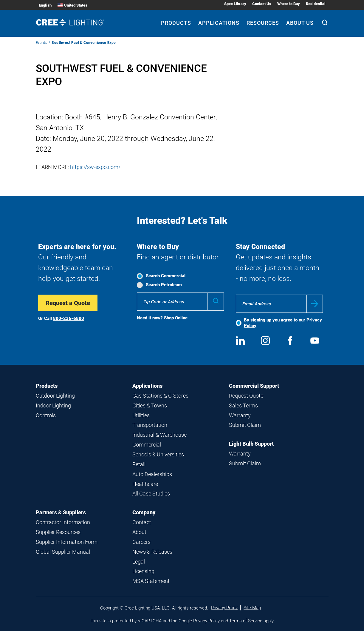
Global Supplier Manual (63, 552)
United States (72, 5)
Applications (147, 386)
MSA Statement (151, 581)
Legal (139, 562)
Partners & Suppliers (61, 512)
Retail (139, 464)
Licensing (143, 571)
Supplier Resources (58, 532)
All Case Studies (151, 494)
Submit (315, 304)
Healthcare (145, 484)
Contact (142, 522)
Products (47, 386)
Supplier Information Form (67, 542)
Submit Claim (245, 425)
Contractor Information (63, 522)
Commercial (147, 445)
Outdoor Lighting (55, 396)
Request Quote (246, 396)
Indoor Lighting (53, 405)
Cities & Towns (150, 405)
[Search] (325, 23)
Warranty (240, 415)
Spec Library (235, 4)
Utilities (141, 415)
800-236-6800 (69, 318)
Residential (316, 4)
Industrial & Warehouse (159, 435)
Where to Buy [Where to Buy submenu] (289, 4)
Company (144, 512)
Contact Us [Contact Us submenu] (262, 4)
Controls (46, 415)
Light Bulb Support (251, 444)
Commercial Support (254, 386)
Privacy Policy (224, 608)
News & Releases (152, 552)
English (45, 5)
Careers (141, 542)
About (139, 532)
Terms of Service (246, 621)
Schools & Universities (158, 454)
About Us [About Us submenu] (300, 23)
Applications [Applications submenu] (219, 23)
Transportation (150, 425)
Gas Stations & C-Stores (160, 396)
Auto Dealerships (152, 474)
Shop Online (176, 318)
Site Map (252, 608)
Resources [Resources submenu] (263, 23)
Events (41, 43)
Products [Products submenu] (176, 23)
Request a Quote (68, 303)
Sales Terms (243, 405)
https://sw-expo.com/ (95, 167)
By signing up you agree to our (283, 323)
